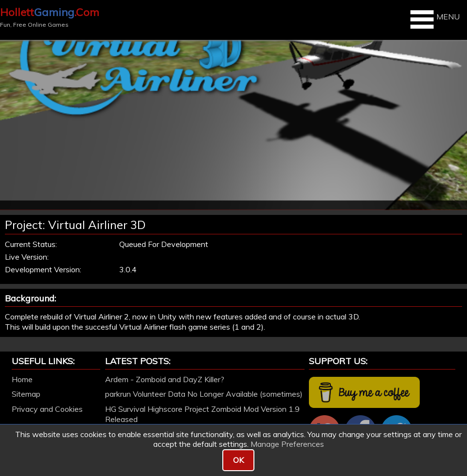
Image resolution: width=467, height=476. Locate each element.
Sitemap (26, 394)
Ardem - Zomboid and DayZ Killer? (165, 379)
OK (238, 460)
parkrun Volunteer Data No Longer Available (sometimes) (204, 394)
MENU (434, 19)
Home (22, 379)
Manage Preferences (287, 444)
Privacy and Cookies (47, 409)
